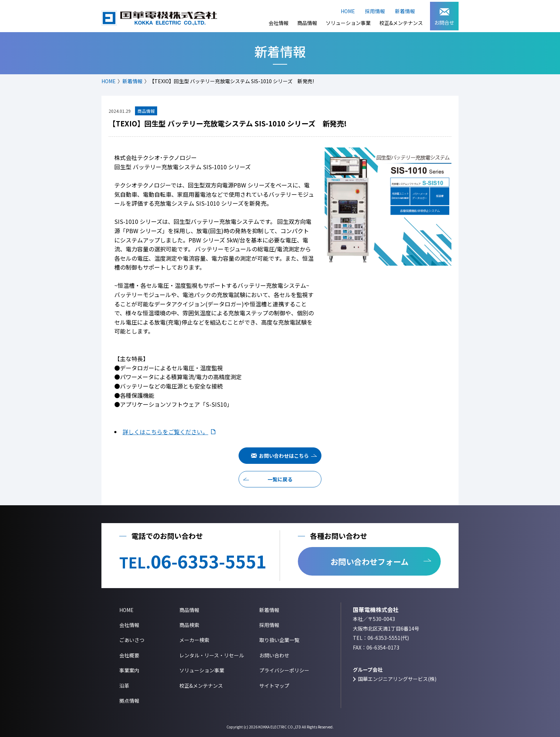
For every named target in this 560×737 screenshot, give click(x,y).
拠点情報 (129, 701)
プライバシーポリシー (284, 670)
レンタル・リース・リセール (212, 655)
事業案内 (129, 670)
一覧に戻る (280, 479)
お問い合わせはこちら (284, 456)
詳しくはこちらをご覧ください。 (165, 432)
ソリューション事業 (348, 23)
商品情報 (307, 23)
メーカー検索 (194, 640)
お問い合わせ (274, 655)
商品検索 (189, 625)
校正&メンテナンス (401, 23)
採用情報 (375, 11)
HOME (348, 11)
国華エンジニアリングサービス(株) (397, 679)
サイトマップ (274, 686)
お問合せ (444, 17)
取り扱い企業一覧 (279, 640)
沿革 (124, 686)
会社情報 (279, 23)
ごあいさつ (132, 640)
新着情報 (405, 11)
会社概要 (129, 655)
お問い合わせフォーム (369, 561)
